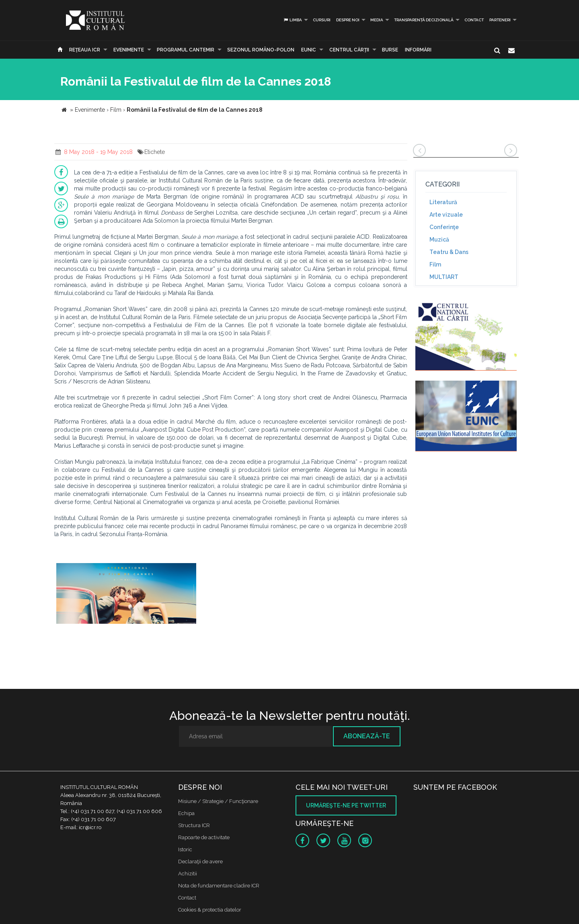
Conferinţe (444, 227)
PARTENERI (500, 20)
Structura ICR (194, 825)
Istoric (185, 849)
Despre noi (348, 20)
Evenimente (129, 50)
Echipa (186, 813)
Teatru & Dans (449, 252)
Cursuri (322, 20)
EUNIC (309, 50)
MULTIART (444, 277)
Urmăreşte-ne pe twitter (346, 805)
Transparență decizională (424, 20)
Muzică (439, 240)
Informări (418, 50)
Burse (390, 50)
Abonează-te (367, 736)
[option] (126, 598)
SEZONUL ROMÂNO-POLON (261, 50)
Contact (474, 20)
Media (377, 20)
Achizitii (188, 874)
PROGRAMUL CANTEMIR (186, 50)
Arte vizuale (446, 215)
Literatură (443, 202)
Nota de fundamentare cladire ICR (219, 886)
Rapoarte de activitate (204, 837)
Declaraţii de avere (200, 862)
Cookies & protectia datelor (210, 910)
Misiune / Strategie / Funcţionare (218, 801)
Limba (293, 20)
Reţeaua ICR (85, 50)
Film (435, 264)
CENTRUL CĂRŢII (349, 50)
